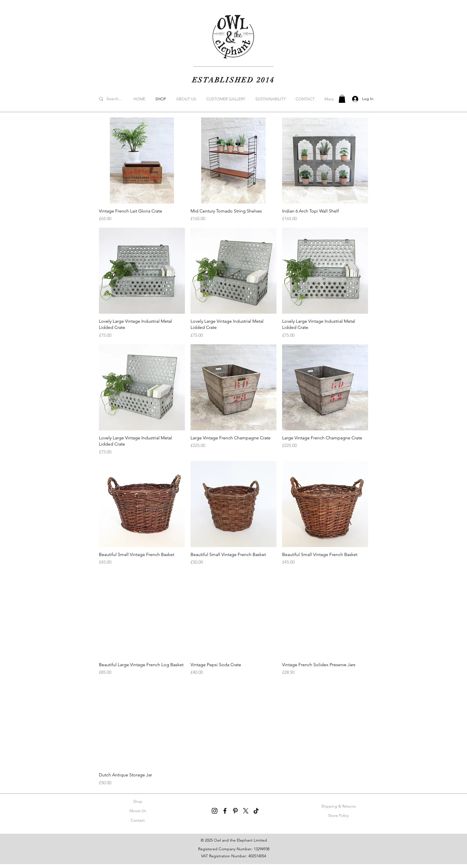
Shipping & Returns (338, 806)
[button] (342, 99)
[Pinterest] (235, 811)
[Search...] (122, 99)
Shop (138, 801)
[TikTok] (256, 811)
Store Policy (338, 815)
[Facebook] (225, 811)
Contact (138, 820)
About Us (138, 811)
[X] (246, 811)
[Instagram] (215, 811)
